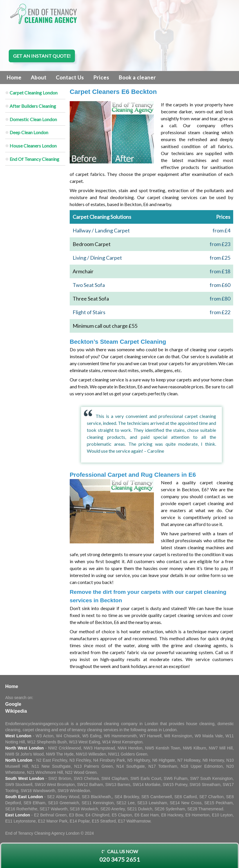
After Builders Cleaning (33, 106)
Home (14, 77)
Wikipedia (16, 711)
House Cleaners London (33, 146)
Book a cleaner (137, 77)
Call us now (119, 856)
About (39, 77)
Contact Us (70, 77)
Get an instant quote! (42, 56)
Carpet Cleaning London (34, 93)
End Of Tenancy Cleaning (34, 159)
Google (13, 704)
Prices (101, 77)
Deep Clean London (29, 132)
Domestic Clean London (33, 119)
